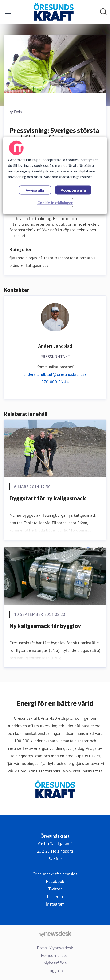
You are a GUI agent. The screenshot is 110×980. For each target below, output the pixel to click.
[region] (55, 175)
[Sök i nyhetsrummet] (103, 12)
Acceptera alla (73, 190)
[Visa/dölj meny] (8, 12)
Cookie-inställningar (55, 202)
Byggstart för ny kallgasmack (48, 498)
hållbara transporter (57, 258)
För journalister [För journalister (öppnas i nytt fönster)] (55, 955)
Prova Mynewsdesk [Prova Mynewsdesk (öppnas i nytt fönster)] (55, 948)
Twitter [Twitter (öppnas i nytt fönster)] (55, 889)
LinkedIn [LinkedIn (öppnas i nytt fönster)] (55, 896)
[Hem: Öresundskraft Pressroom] (54, 12)
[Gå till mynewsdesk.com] (55, 934)
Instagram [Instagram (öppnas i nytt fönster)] (55, 904)
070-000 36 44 (55, 382)
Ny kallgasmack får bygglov (45, 626)
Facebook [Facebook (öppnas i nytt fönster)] (55, 881)
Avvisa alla (35, 190)
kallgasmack (37, 265)
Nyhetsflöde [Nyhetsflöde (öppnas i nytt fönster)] (55, 963)
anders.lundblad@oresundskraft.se (55, 374)
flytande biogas (23, 258)
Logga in (55, 970)
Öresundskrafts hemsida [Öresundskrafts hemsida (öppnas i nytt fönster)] (55, 874)
